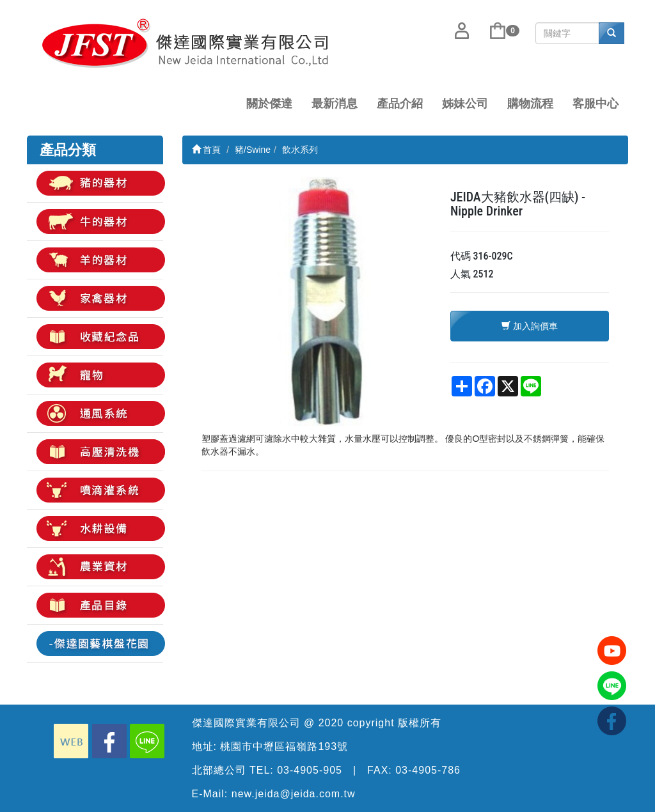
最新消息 (335, 104)
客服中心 (596, 104)
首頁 (207, 150)
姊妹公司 (465, 104)
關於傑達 (269, 104)
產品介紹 (400, 104)
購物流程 (530, 104)
